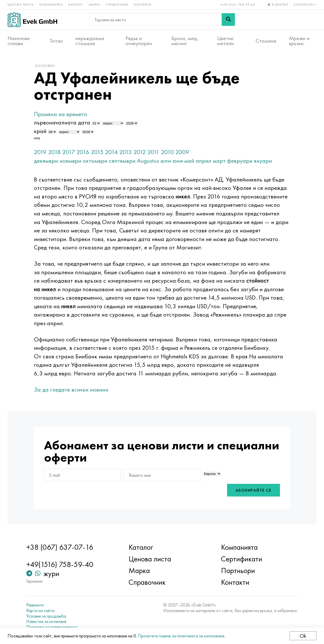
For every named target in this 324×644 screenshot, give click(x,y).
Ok (303, 636)
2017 (69, 152)
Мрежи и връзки (299, 41)
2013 (126, 152)
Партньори (238, 571)
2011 (153, 152)
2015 (97, 152)
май (189, 161)
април (204, 161)
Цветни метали (226, 41)
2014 (111, 152)
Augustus (148, 161)
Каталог (76, 5)
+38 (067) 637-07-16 (60, 547)
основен (45, 66)
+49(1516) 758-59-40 (238, 5)
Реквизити (35, 605)
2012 (140, 152)
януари (263, 161)
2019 (40, 152)
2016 (83, 152)
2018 (54, 152)
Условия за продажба (46, 616)
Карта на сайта (40, 611)
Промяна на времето (61, 114)
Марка (94, 5)
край (40, 131)
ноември (70, 161)
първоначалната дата (62, 122)
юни (178, 161)
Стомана (266, 41)
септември (122, 161)
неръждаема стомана (90, 41)
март (219, 161)
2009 (182, 152)
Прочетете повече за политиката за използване (181, 636)
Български (305, 5)
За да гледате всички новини (71, 389)
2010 (167, 152)
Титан (56, 41)
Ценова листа (21, 5)
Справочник (117, 5)
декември (46, 161)
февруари (240, 161)
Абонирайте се (254, 490)
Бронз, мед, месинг (185, 41)
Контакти (143, 5)
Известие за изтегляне (46, 621)
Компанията (51, 5)
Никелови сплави (19, 41)
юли (166, 161)
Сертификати (242, 559)
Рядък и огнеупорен (139, 41)
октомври (95, 161)
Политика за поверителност (52, 627)
